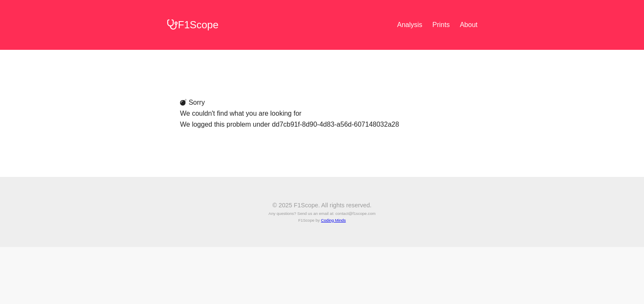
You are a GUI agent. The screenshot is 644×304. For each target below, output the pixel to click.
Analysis (410, 25)
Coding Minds (334, 220)
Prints (441, 25)
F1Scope (192, 25)
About (469, 25)
